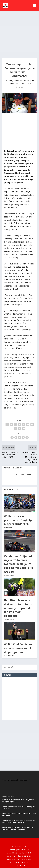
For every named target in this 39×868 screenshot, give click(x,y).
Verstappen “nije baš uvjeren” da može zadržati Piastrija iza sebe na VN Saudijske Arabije (19, 564)
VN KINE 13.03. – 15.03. (19, 847)
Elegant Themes (19, 841)
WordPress (19, 843)
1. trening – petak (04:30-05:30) (19, 850)
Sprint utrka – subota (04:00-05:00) (19, 856)
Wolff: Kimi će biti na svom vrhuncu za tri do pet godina (18, 648)
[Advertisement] (19, 35)
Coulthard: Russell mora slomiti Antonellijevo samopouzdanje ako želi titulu (18, 821)
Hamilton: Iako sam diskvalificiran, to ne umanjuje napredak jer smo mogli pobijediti (18, 608)
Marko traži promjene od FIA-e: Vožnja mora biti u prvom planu (18, 801)
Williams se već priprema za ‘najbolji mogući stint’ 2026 (18, 520)
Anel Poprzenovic (22, 80)
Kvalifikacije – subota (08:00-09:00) (19, 859)
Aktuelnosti (21, 84)
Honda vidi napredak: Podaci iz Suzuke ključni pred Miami (19, 808)
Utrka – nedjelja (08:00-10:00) (20, 862)
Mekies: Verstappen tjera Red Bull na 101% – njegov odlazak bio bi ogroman (18, 828)
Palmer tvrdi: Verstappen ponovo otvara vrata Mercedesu (19, 814)
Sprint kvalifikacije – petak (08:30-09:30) (19, 853)
